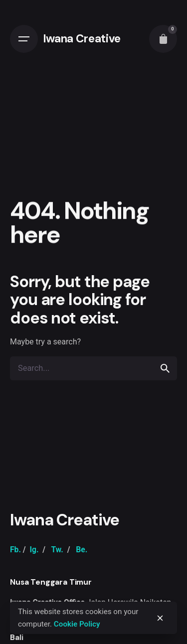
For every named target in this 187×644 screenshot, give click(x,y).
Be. (82, 550)
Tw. (57, 550)
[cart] (163, 39)
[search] (165, 368)
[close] (160, 618)
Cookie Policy (77, 624)
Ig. (34, 550)
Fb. (15, 550)
